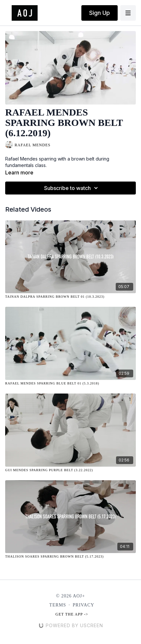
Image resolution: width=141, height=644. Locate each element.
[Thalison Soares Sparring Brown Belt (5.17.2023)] (70, 556)
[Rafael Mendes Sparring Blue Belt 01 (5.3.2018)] (70, 383)
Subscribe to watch (72, 188)
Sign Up (100, 13)
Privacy (83, 605)
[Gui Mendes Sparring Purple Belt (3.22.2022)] (70, 470)
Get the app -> (72, 614)
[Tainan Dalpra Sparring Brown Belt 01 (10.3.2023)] (70, 297)
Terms (58, 605)
